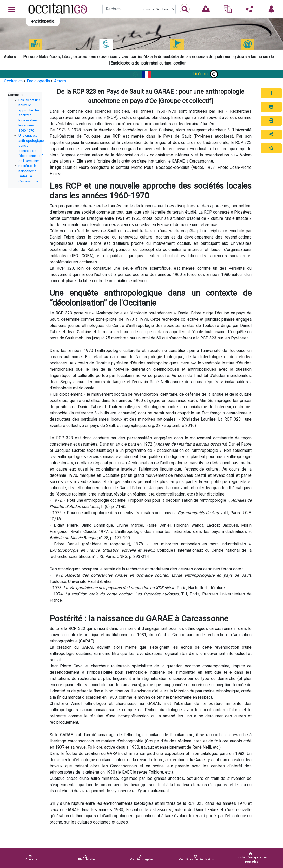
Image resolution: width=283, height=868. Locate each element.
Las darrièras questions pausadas (250, 858)
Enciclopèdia (38, 81)
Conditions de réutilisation (197, 858)
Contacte (31, 858)
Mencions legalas (141, 858)
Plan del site (86, 858)
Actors (60, 81)
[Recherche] (121, 9)
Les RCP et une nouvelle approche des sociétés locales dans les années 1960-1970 (29, 115)
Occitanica (13, 81)
